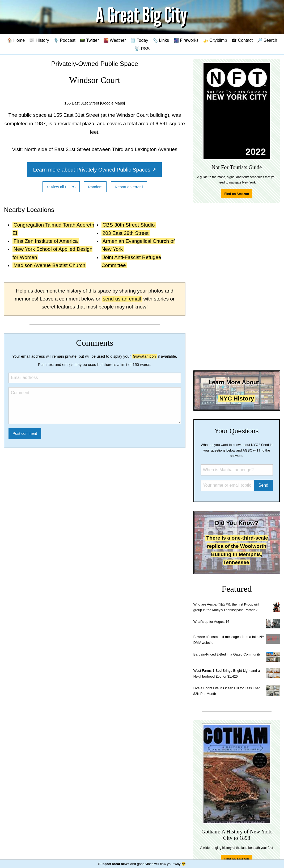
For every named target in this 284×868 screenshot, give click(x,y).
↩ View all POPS (61, 187)
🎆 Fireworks (186, 40)
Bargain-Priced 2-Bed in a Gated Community (227, 654)
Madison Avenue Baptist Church (49, 265)
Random (95, 187)
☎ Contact (242, 40)
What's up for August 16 (211, 622)
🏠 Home (16, 40)
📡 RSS (142, 49)
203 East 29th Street (126, 233)
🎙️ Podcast (64, 40)
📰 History (39, 40)
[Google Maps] (113, 103)
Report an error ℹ (129, 187)
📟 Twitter (89, 40)
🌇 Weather (115, 40)
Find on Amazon (237, 194)
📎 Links (161, 40)
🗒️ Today (139, 40)
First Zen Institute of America (46, 241)
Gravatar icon (144, 356)
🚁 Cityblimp (215, 40)
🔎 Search (267, 40)
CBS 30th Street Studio (129, 225)
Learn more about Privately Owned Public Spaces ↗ (95, 170)
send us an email (122, 299)
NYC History (237, 398)
